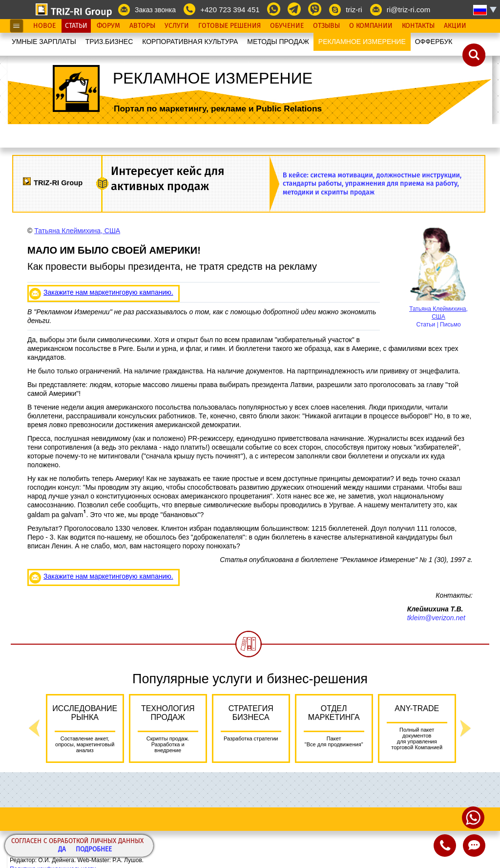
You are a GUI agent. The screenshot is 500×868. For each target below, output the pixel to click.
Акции (455, 26)
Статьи (76, 26)
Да (62, 850)
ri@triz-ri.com (408, 10)
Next (466, 728)
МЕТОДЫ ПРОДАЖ (278, 42)
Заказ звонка (155, 10)
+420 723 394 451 (230, 10)
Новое (44, 26)
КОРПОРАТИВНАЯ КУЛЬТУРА (190, 42)
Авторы (142, 26)
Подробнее (94, 850)
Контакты (418, 26)
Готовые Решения (229, 26)
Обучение (287, 26)
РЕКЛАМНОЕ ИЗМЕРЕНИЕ (362, 42)
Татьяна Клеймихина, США (77, 231)
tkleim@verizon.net (436, 618)
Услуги (177, 26)
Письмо (450, 325)
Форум (108, 26)
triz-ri (354, 10)
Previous (34, 728)
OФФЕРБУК (434, 42)
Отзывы (326, 26)
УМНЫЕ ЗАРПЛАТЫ (44, 42)
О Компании (371, 26)
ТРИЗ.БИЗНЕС (109, 42)
